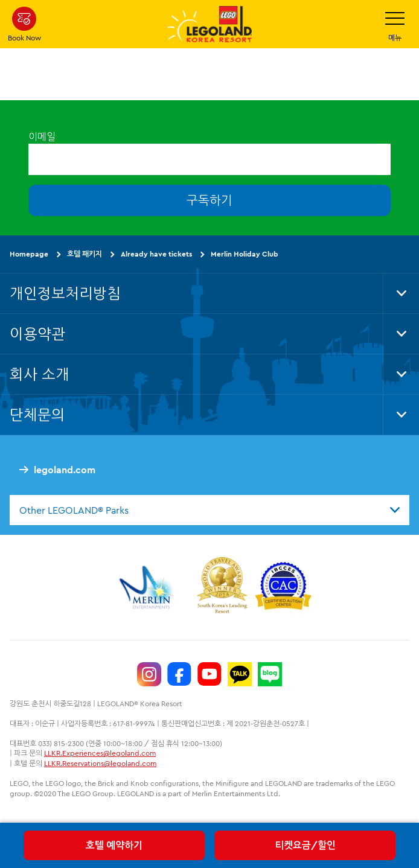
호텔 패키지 (85, 254)
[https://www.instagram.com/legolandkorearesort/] (149, 674)
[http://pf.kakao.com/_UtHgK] (240, 674)
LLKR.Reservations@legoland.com (100, 763)
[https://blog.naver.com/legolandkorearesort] (270, 674)
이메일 (42, 136)
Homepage (29, 254)
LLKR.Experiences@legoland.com (100, 753)
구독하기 (210, 200)
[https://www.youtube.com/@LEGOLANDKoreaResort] (210, 674)
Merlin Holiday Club (245, 254)
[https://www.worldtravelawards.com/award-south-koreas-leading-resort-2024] (222, 587)
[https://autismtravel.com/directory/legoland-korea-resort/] (283, 587)
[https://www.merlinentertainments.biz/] (148, 587)
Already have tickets (156, 254)
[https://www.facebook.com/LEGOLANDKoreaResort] (179, 674)
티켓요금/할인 (305, 845)
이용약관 (37, 334)
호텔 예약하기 (114, 845)
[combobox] (210, 510)
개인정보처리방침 (65, 293)
